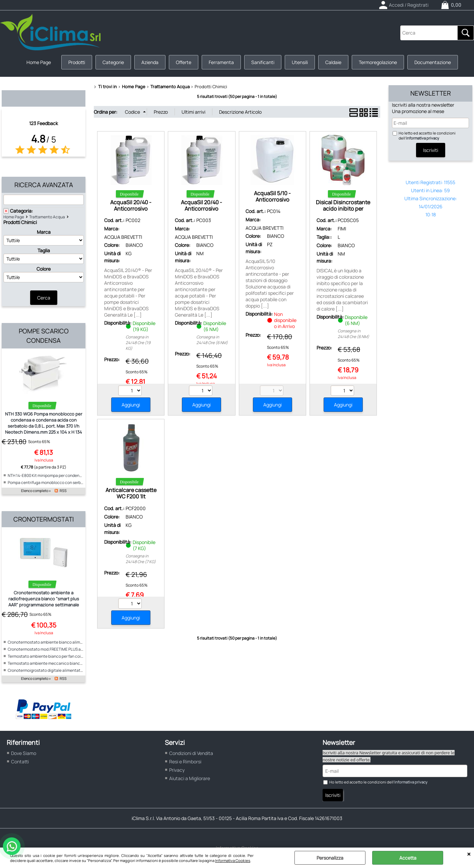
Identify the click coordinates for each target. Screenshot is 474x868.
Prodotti (77, 62)
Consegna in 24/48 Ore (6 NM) (212, 340)
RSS (63, 491)
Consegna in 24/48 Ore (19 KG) (138, 343)
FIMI (342, 229)
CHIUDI (469, 854)
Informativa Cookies (233, 860)
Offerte (184, 62)
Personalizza (330, 858)
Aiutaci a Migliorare (190, 778)
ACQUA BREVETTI (123, 237)
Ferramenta (221, 62)
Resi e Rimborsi (185, 762)
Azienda (150, 62)
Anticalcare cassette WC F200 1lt (131, 493)
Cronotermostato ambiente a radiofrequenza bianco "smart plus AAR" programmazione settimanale (44, 599)
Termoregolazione (378, 62)
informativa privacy (423, 138)
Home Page (39, 62)
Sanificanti (263, 62)
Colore (44, 269)
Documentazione (433, 62)
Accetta (408, 858)
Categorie (113, 62)
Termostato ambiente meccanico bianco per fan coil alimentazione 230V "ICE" (79, 663)
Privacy (177, 770)
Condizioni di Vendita (191, 753)
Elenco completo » (36, 491)
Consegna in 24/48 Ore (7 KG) (141, 559)
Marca (44, 232)
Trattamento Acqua (47, 217)
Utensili (300, 62)
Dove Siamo (24, 753)
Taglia (44, 250)
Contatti (20, 762)
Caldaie (333, 62)
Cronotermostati (44, 519)
